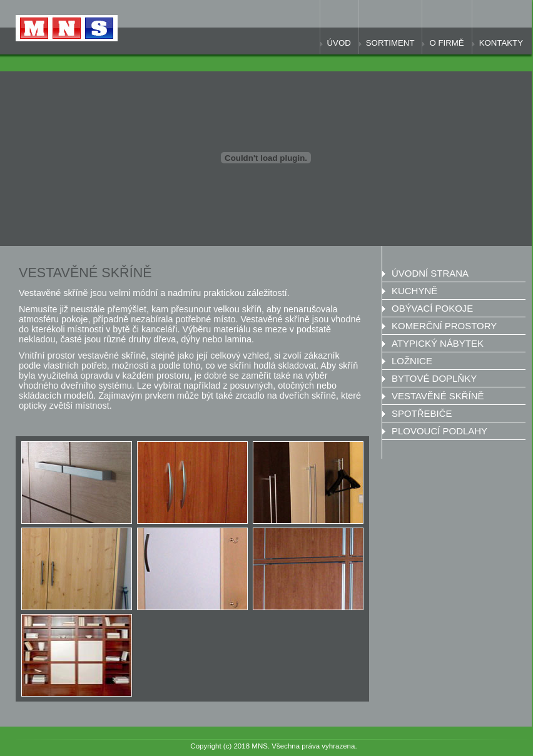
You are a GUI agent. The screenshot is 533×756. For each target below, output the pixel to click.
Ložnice (412, 361)
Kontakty (501, 43)
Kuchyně (414, 291)
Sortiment (390, 43)
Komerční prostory (444, 326)
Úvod (339, 43)
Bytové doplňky (434, 378)
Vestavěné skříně (438, 396)
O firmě (446, 43)
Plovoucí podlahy (439, 431)
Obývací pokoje (432, 308)
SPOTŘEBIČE (422, 413)
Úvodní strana (430, 273)
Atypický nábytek (438, 343)
